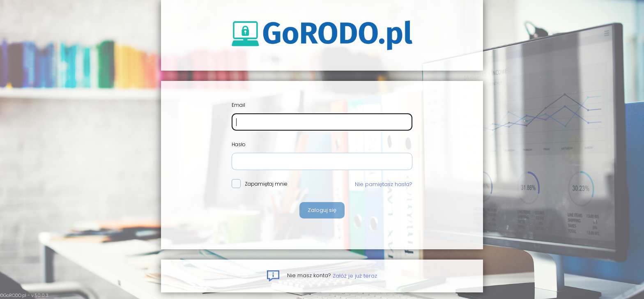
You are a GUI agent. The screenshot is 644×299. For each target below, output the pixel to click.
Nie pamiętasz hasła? (384, 184)
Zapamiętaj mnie (260, 184)
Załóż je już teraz (355, 275)
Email (238, 105)
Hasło (239, 144)
